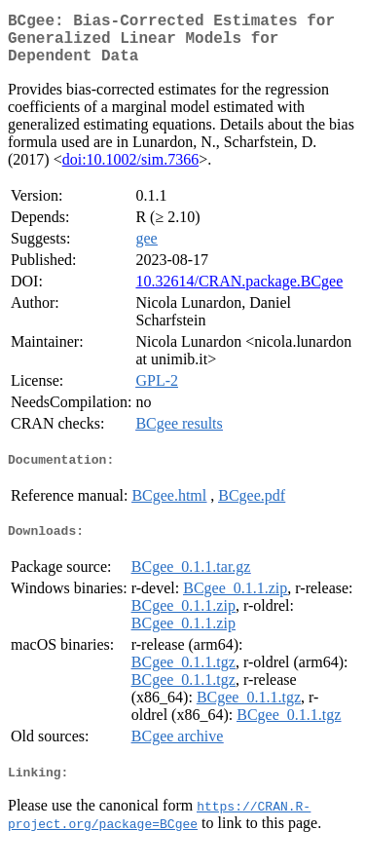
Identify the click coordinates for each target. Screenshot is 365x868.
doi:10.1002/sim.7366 (130, 171)
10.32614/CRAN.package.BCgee (239, 293)
